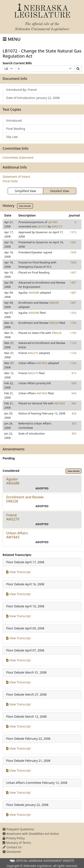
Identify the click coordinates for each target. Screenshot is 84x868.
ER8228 (54, 303)
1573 (73, 232)
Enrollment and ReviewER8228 (25, 499)
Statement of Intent (16, 177)
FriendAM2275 (13, 517)
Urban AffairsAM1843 (17, 535)
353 (74, 423)
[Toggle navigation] (12, 39)
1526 (73, 262)
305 (74, 433)
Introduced (14, 120)
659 (74, 383)
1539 (73, 252)
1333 (73, 313)
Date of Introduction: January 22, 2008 (33, 98)
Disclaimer (12, 852)
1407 (73, 282)
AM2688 (34, 293)
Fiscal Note (10, 181)
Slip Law (12, 137)
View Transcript (18, 572)
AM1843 (42, 363)
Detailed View (60, 191)
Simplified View (25, 191)
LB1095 (53, 222)
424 (74, 413)
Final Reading (16, 129)
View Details (25, 206)
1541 (73, 242)
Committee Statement (18, 158)
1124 (73, 343)
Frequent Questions (18, 829)
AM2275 (57, 226)
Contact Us (12, 847)
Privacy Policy (14, 838)
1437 (73, 272)
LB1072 (42, 226)
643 (74, 393)
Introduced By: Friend (21, 90)
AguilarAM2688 (13, 481)
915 (74, 373)
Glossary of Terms (17, 843)
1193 (73, 323)
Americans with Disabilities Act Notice (31, 834)
